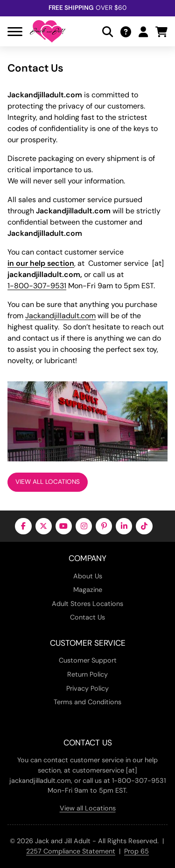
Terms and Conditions (87, 702)
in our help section (41, 263)
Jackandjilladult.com (60, 316)
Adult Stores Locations (87, 604)
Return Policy (87, 674)
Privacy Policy (87, 688)
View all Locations (88, 808)
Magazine (88, 590)
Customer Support (88, 660)
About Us (88, 576)
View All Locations (48, 482)
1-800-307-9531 (37, 286)
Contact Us (87, 617)
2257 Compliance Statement (71, 851)
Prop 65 (136, 851)
